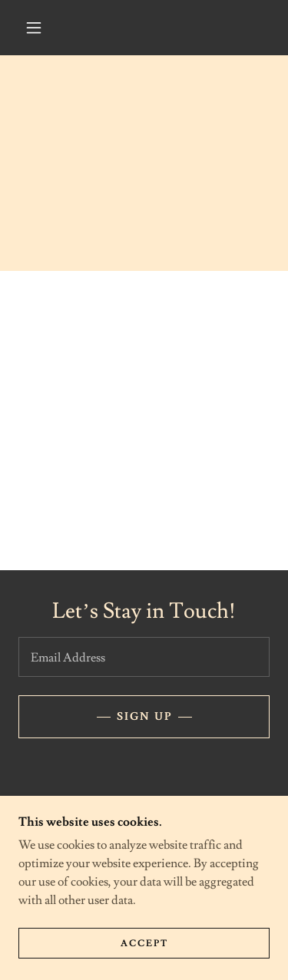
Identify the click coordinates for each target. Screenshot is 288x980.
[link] (98, 815)
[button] (34, 28)
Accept (144, 964)
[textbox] (144, 657)
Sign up (144, 717)
